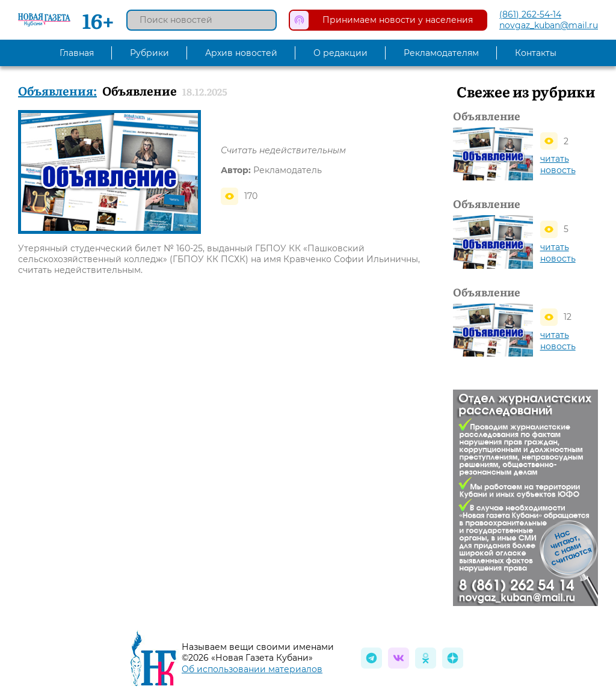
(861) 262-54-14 (530, 14)
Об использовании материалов (252, 669)
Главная (77, 53)
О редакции (340, 53)
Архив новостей (241, 53)
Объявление (487, 116)
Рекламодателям (441, 53)
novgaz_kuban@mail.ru (549, 25)
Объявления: (57, 90)
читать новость (558, 164)
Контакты (536, 53)
